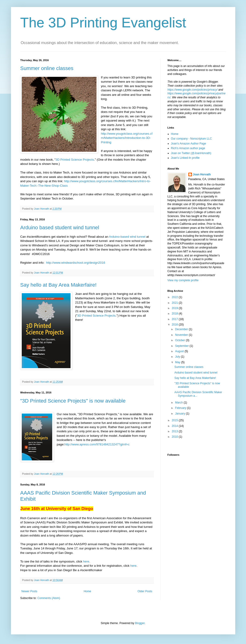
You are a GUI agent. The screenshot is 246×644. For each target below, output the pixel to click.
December (182, 329)
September (182, 346)
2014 (175, 426)
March (179, 403)
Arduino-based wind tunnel (128, 237)
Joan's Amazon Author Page (189, 144)
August (180, 351)
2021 (175, 303)
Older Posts (145, 591)
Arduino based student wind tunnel (60, 228)
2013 (175, 431)
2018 (175, 314)
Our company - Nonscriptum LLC (191, 139)
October (180, 340)
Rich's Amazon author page (188, 148)
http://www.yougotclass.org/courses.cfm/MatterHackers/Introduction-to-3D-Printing (127, 138)
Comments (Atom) (49, 598)
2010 (175, 437)
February (181, 408)
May (178, 362)
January (180, 414)
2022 (175, 297)
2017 (175, 319)
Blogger (140, 623)
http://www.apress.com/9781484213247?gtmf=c (97, 444)
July (178, 357)
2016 (175, 325)
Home (87, 591)
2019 (175, 308)
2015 (175, 420)
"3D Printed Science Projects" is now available (73, 401)
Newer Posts (29, 591)
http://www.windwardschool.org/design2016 (75, 263)
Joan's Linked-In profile (185, 158)
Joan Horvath (202, 174)
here (86, 561)
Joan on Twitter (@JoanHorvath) (191, 153)
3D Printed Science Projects (75, 160)
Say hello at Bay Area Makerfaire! (59, 285)
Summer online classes (47, 68)
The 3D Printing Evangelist (103, 23)
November (182, 335)
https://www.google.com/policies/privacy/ (193, 90)
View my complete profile (183, 280)
